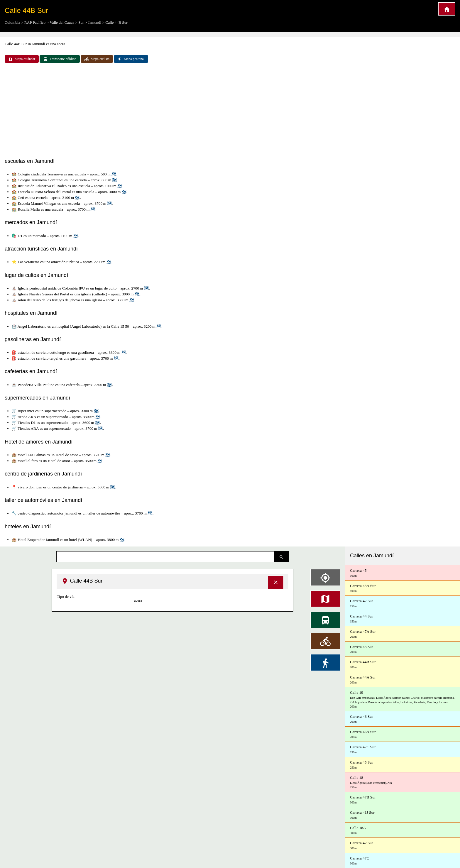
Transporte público (60, 59)
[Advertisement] (230, 111)
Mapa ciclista (97, 59)
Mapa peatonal (131, 59)
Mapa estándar (22, 59)
